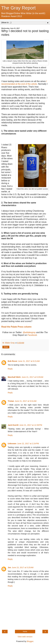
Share (6, 347)
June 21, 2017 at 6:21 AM (29, 361)
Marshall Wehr (14, 377)
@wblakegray (29, 332)
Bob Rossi (12, 361)
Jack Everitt (13, 425)
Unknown (12, 444)
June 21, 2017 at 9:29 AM (32, 377)
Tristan (11, 401)
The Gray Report (18, 8)
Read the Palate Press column (16, 327)
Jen (9, 567)
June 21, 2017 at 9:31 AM (26, 401)
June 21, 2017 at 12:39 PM (31, 425)
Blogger (30, 641)
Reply (10, 369)
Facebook (32, 335)
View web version (25, 637)
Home (25, 632)
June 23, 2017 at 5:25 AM (23, 567)
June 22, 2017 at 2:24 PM (28, 444)
